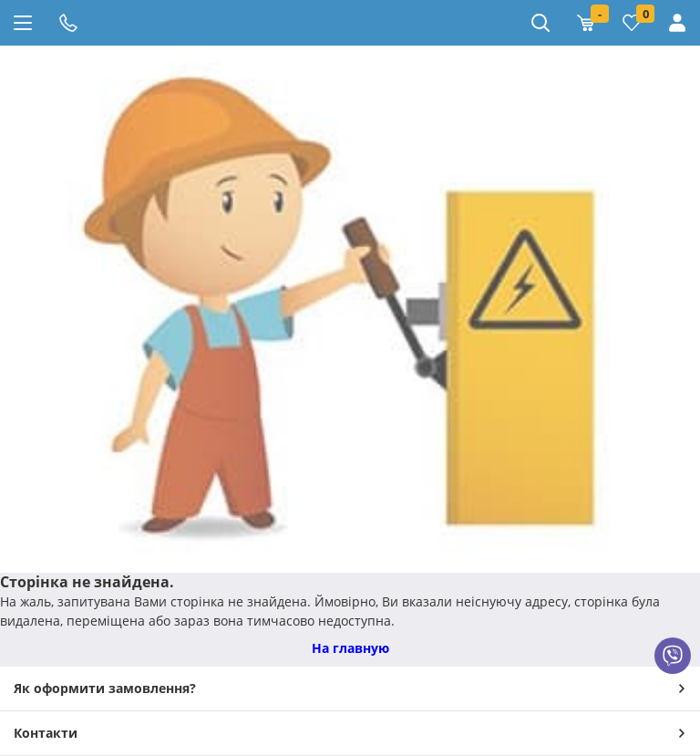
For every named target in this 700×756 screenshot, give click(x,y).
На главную (350, 648)
